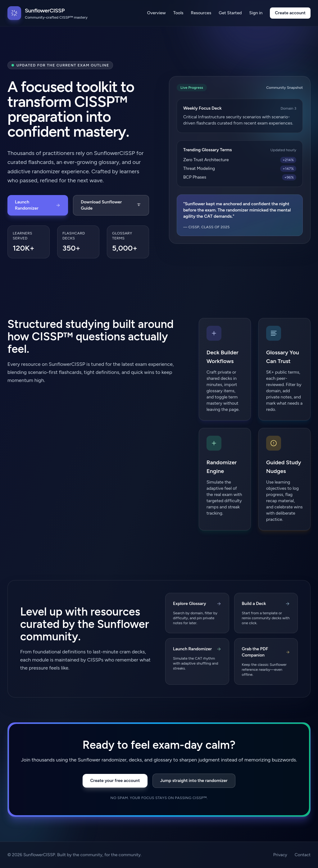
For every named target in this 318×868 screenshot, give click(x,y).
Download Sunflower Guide (111, 205)
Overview (157, 13)
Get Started (230, 13)
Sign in (256, 13)
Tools (178, 13)
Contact (303, 855)
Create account (290, 13)
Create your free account (115, 781)
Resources (201, 13)
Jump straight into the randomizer (194, 781)
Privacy (280, 855)
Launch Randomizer (38, 205)
